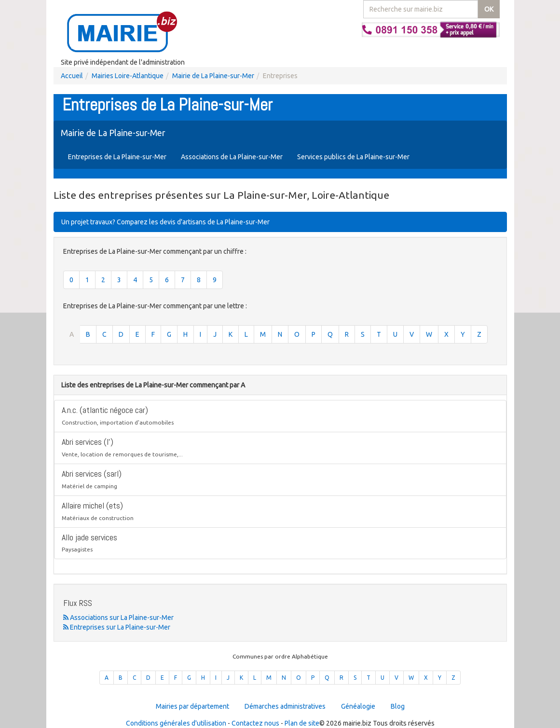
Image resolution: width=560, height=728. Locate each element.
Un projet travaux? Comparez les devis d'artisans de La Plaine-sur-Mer (165, 222)
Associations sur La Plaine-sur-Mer (118, 618)
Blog (398, 706)
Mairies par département (192, 706)
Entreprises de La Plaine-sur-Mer (117, 157)
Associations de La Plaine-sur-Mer (232, 157)
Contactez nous (255, 723)
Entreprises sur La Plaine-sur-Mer (117, 627)
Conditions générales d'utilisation (176, 723)
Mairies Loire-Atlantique (128, 76)
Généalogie (358, 706)
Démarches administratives (285, 706)
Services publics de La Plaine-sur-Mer (353, 157)
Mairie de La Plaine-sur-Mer (213, 76)
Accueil (72, 76)
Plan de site (302, 723)
